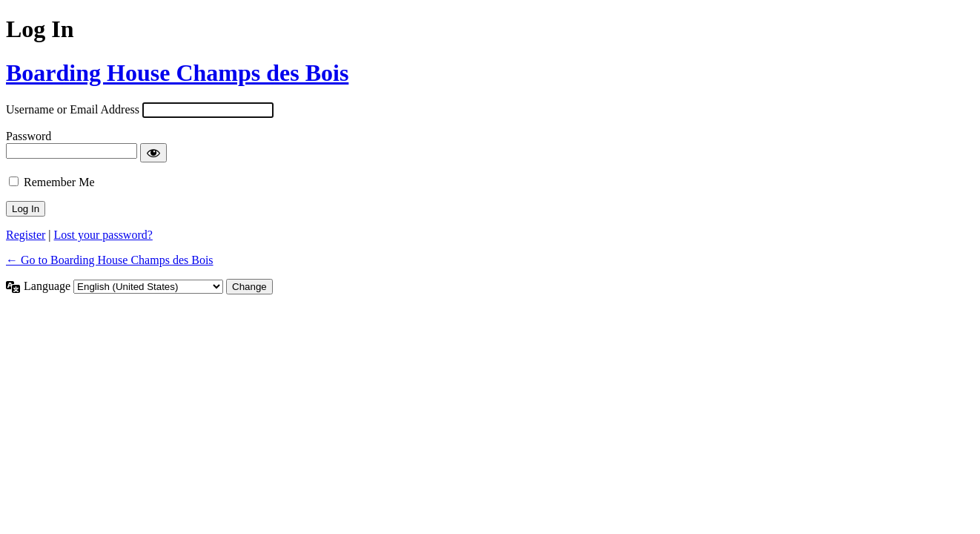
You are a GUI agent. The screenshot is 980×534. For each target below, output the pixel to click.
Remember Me (59, 182)
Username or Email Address (73, 109)
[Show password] (153, 153)
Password (29, 136)
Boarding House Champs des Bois (177, 73)
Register (26, 235)
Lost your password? (103, 235)
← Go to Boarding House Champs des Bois (110, 260)
